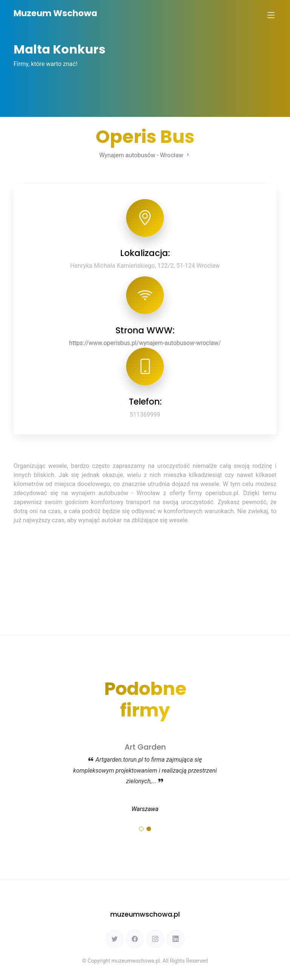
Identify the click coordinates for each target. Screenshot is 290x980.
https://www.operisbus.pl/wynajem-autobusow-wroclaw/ (145, 343)
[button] (141, 829)
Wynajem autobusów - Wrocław (145, 155)
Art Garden (145, 747)
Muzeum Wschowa (55, 13)
